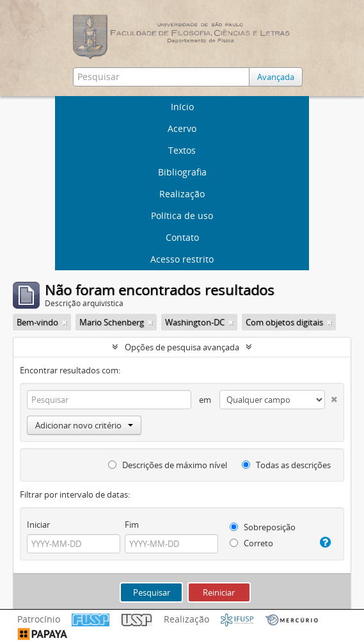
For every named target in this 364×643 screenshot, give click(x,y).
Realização (182, 194)
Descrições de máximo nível (168, 465)
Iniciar (38, 525)
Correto (251, 543)
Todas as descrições (286, 465)
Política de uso (182, 216)
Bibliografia (182, 172)
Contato (182, 237)
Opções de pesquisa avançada (182, 347)
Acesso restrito (182, 259)
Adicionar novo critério (84, 425)
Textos (182, 150)
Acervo (182, 128)
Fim (132, 525)
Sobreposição (263, 527)
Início (182, 107)
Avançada (276, 77)
